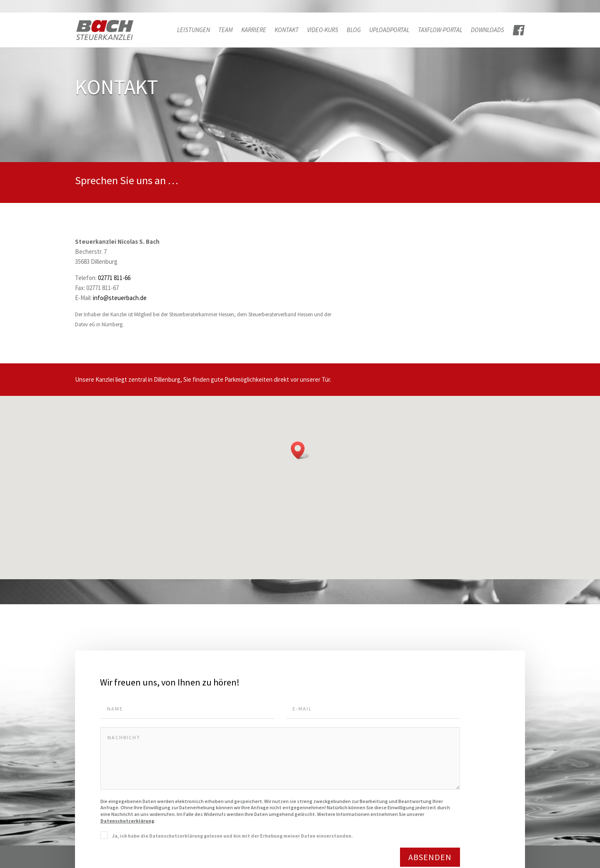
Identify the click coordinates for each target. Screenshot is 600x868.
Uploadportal (389, 30)
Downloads (487, 30)
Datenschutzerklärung (127, 822)
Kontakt (287, 30)
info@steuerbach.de (120, 298)
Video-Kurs (323, 30)
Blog (354, 30)
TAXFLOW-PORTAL (440, 30)
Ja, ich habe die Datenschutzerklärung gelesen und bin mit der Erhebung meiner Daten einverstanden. (233, 838)
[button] (300, 450)
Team (226, 30)
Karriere (254, 30)
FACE (519, 30)
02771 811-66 (114, 278)
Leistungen (194, 30)
